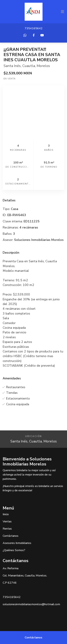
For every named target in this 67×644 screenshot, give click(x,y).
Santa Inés (12, 66)
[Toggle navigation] (63, 12)
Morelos (43, 66)
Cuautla (29, 66)
